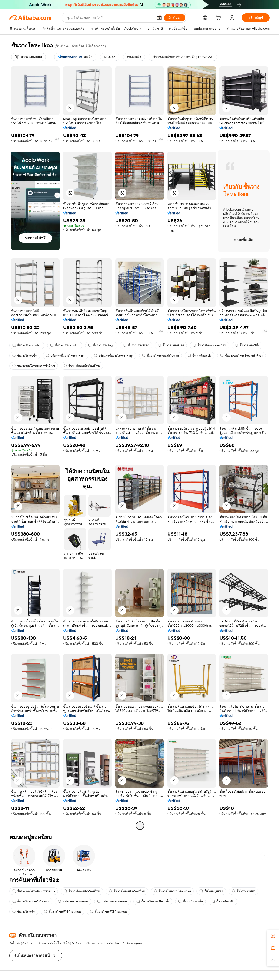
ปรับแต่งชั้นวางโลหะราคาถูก (65, 356)
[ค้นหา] (175, 18)
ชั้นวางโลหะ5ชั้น (247, 345)
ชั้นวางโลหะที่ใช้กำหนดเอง (63, 912)
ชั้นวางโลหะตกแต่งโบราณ (160, 356)
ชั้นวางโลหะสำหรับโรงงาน (31, 901)
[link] (273, 936)
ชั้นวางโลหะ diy (199, 356)
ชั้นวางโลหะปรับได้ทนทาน (172, 891)
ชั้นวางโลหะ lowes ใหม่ (209, 345)
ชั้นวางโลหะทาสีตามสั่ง (153, 901)
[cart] (219, 18)
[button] (159, 18)
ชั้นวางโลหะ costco (27, 345)
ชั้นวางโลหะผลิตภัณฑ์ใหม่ (82, 366)
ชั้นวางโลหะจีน (223, 901)
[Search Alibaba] (110, 18)
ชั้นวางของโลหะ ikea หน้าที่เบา (241, 356)
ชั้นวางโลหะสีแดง (136, 345)
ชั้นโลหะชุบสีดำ (211, 891)
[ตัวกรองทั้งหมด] (28, 57)
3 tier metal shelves (73, 901)
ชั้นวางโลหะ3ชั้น (190, 901)
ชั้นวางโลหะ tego (101, 345)
